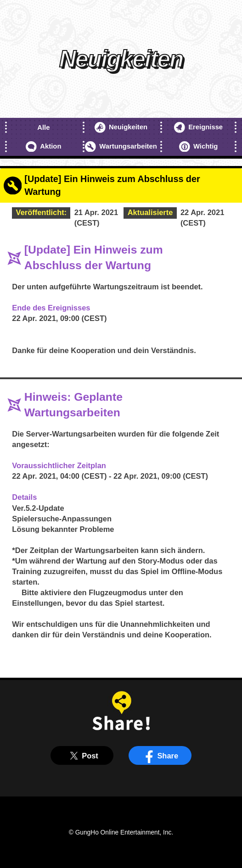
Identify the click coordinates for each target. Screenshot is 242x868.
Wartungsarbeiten (121, 147)
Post (82, 756)
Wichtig (198, 147)
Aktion (43, 147)
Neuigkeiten (121, 127)
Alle (43, 127)
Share (160, 756)
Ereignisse (198, 127)
